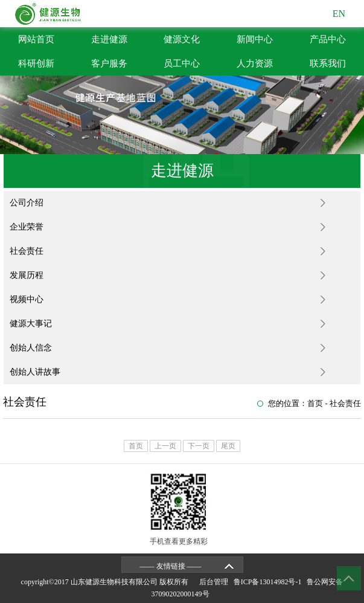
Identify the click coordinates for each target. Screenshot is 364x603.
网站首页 (36, 39)
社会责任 (27, 251)
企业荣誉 (27, 227)
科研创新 (36, 63)
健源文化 (182, 39)
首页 (315, 403)
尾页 (228, 446)
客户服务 (109, 63)
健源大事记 (31, 324)
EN (339, 14)
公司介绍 (27, 203)
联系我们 (328, 63)
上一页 (165, 446)
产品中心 (328, 39)
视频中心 (27, 299)
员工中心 (182, 63)
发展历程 (27, 275)
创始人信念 (31, 348)
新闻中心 (255, 39)
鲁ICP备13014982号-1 (270, 582)
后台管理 (216, 582)
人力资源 (255, 63)
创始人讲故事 (35, 372)
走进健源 (109, 39)
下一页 (199, 446)
